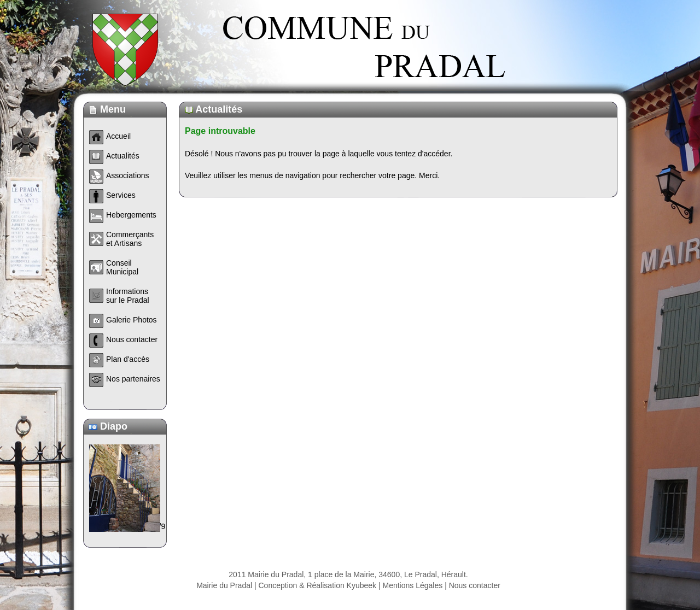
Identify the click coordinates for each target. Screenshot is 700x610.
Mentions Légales (413, 585)
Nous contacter (475, 585)
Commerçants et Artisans (130, 239)
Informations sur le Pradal (128, 296)
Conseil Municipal (122, 267)
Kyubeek (361, 585)
